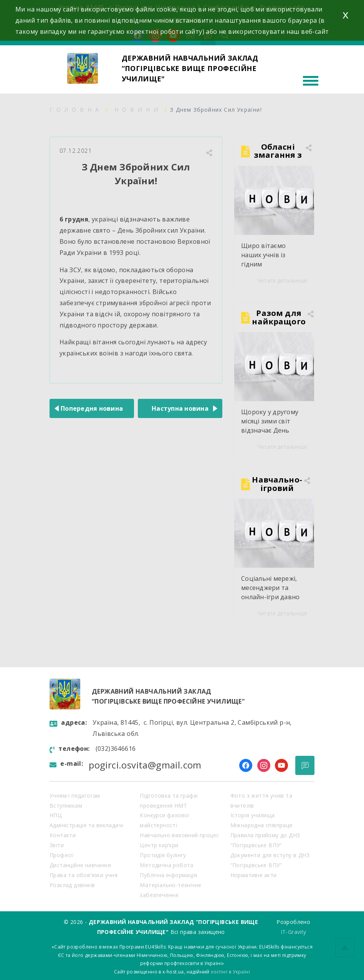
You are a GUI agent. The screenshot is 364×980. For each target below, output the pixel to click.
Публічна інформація (168, 875)
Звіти (57, 845)
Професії (62, 855)
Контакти (63, 835)
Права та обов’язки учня (84, 875)
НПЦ (56, 815)
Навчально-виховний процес (179, 835)
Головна (76, 110)
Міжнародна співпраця (261, 825)
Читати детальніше (282, 280)
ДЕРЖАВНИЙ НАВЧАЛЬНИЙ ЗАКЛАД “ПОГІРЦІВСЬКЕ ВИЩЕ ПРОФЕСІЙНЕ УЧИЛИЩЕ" (190, 68)
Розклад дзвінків (72, 885)
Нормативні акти (254, 875)
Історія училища (253, 815)
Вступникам (66, 806)
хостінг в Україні (230, 972)
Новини (138, 110)
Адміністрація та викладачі (86, 825)
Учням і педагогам (75, 796)
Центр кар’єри (159, 845)
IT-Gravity (294, 932)
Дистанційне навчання (80, 865)
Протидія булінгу (163, 855)
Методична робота (166, 865)
